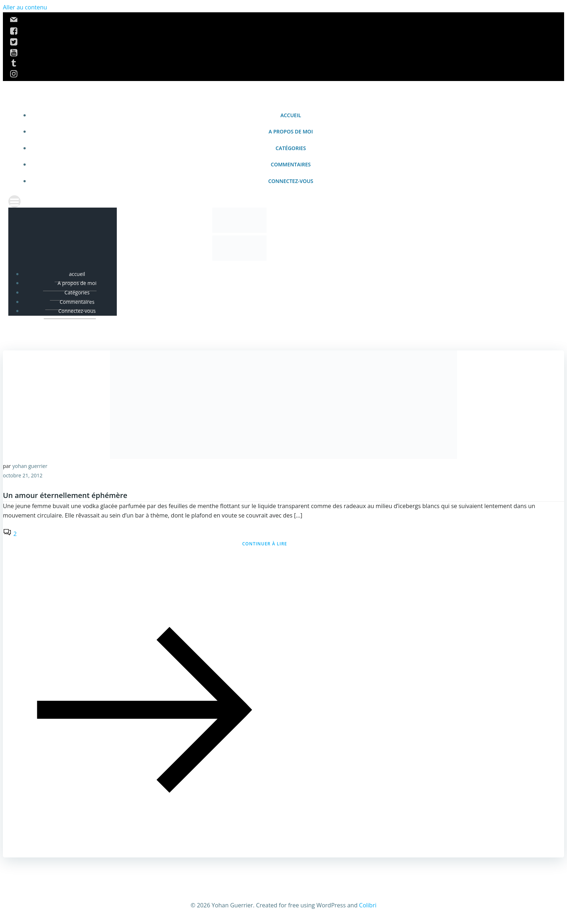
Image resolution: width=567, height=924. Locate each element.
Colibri (368, 905)
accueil (291, 115)
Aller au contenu (25, 7)
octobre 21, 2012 (23, 475)
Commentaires (291, 164)
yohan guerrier (30, 466)
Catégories (291, 148)
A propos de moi (291, 131)
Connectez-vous (291, 181)
